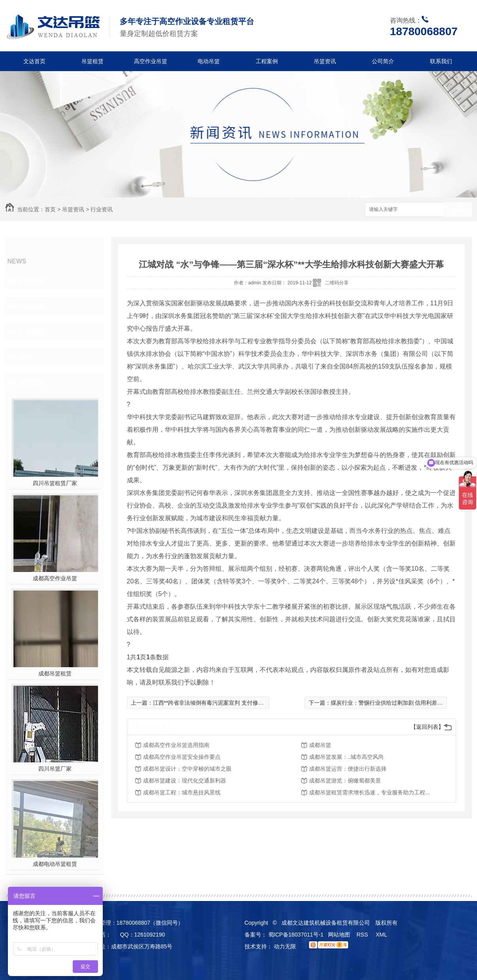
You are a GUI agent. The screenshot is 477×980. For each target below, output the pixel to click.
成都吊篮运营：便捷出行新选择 (348, 769)
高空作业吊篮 (151, 61)
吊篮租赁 (92, 61)
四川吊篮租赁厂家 (55, 483)
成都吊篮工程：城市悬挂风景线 (182, 792)
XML (382, 935)
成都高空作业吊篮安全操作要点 (182, 757)
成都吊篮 (320, 745)
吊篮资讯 (325, 61)
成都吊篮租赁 (55, 673)
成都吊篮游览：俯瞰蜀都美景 (345, 781)
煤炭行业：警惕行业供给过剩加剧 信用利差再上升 (392, 703)
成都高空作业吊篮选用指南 (176, 745)
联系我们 (441, 61)
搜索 (458, 210)
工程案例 (267, 61)
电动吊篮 (209, 61)
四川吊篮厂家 (55, 769)
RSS (363, 935)
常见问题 (32, 331)
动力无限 (285, 946)
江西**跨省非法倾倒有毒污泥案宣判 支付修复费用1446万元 (226, 703)
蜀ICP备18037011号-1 (296, 935)
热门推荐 (32, 382)
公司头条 (32, 281)
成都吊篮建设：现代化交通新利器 (185, 781)
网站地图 (339, 935)
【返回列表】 (427, 727)
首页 (50, 209)
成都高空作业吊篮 (55, 578)
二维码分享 (337, 283)
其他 (25, 357)
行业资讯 (102, 209)
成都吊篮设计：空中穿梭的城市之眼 (187, 769)
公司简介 (383, 61)
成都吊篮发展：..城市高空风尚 (347, 757)
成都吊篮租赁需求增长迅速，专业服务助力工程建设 (372, 792)
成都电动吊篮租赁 (55, 864)
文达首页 (34, 61)
